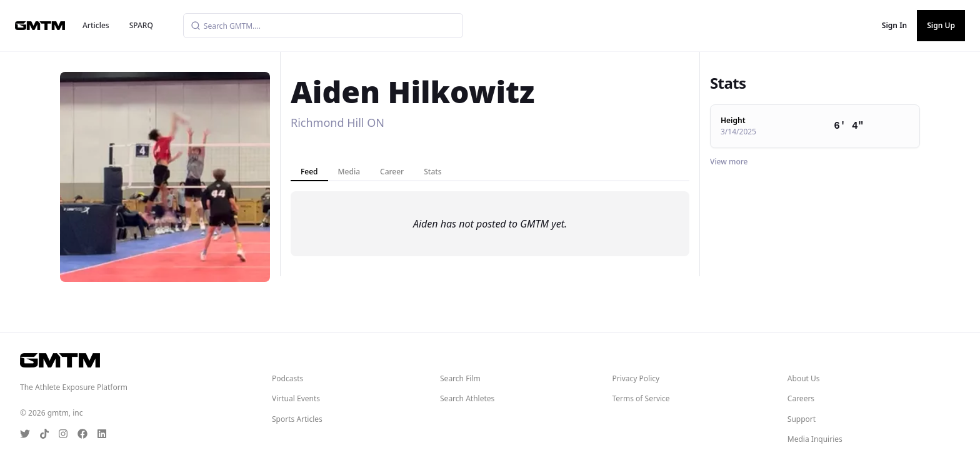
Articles (96, 25)
